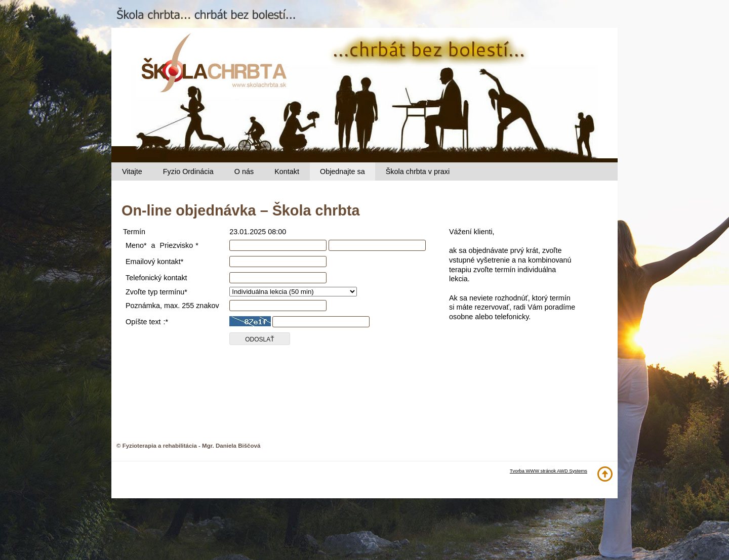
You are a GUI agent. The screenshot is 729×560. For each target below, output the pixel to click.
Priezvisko (177, 245)
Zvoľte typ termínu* (156, 292)
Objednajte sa (342, 171)
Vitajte (132, 171)
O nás (244, 171)
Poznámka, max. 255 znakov (172, 306)
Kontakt (287, 171)
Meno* (136, 245)
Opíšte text (143, 322)
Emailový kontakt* (154, 262)
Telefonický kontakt (156, 278)
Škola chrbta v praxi (418, 171)
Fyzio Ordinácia (188, 171)
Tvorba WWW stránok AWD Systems (549, 471)
